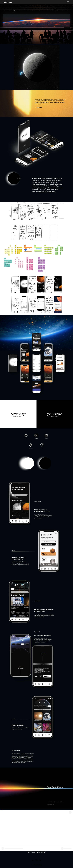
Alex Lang (8, 2)
